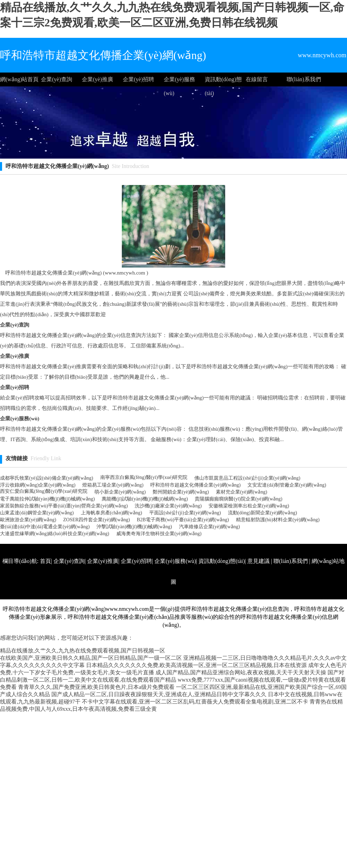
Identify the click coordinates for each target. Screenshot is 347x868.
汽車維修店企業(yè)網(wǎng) (210, 527)
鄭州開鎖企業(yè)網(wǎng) (181, 492)
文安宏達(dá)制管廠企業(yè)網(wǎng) (287, 485)
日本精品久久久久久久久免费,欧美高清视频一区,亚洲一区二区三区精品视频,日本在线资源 (196, 665)
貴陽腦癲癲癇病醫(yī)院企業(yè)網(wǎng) (238, 499)
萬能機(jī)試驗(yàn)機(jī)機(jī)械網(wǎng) (145, 499)
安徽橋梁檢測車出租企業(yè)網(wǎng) (249, 506)
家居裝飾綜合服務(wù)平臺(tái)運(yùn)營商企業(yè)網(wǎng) (64, 506)
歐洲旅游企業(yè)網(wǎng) (28, 520)
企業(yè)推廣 (98, 79)
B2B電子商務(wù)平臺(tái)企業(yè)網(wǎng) (183, 520)
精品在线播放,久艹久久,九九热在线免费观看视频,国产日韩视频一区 (83, 651)
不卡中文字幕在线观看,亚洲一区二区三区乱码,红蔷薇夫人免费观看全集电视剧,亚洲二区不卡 (195, 702)
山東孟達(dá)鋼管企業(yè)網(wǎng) (37, 513)
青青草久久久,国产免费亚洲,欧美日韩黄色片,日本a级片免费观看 (96, 687)
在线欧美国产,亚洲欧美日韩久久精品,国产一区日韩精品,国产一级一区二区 (91, 658)
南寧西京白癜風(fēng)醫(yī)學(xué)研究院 (144, 477)
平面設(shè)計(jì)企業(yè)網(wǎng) (185, 513)
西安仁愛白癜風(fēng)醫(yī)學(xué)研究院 (44, 491)
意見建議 (259, 561)
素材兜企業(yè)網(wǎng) (242, 492)
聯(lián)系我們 (304, 79)
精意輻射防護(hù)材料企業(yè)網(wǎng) (278, 520)
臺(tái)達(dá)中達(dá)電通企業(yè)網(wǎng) (45, 527)
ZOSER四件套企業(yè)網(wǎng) (96, 520)
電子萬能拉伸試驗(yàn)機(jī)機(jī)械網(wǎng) (47, 499)
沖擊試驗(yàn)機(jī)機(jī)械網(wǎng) (134, 527)
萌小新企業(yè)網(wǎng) (120, 492)
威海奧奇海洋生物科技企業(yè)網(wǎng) (159, 534)
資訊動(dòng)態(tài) (223, 81)
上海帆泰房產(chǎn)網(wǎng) (112, 513)
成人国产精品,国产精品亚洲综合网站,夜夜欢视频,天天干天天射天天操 (241, 672)
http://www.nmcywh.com (255, 603)
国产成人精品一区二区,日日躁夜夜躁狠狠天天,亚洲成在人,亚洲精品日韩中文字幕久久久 (159, 694)
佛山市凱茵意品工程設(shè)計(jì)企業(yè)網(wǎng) (247, 478)
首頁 (45, 561)
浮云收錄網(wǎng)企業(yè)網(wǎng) (38, 485)
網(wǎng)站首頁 (19, 79)
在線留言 (257, 79)
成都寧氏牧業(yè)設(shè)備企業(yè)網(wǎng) (47, 478)
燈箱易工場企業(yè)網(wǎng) (113, 485)
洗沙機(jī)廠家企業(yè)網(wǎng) (168, 506)
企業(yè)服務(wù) (179, 81)
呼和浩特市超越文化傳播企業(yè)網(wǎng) (195, 485)
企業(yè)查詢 (57, 79)
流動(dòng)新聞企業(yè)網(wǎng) (263, 513)
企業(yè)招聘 (138, 79)
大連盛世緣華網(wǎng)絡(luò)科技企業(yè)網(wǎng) (55, 534)
